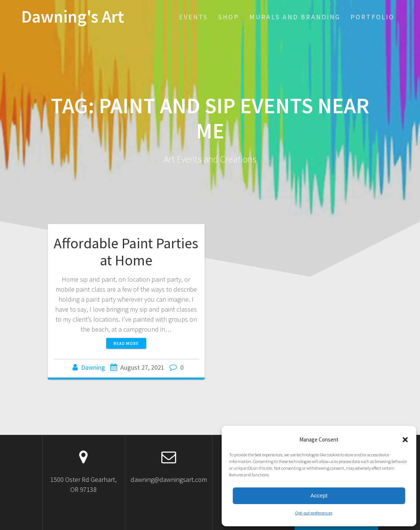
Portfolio (372, 17)
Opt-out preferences (314, 513)
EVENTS (194, 17)
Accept (319, 495)
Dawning (93, 367)
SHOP (229, 17)
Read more (126, 343)
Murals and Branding (295, 17)
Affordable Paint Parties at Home (126, 252)
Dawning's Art (73, 17)
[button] (405, 440)
